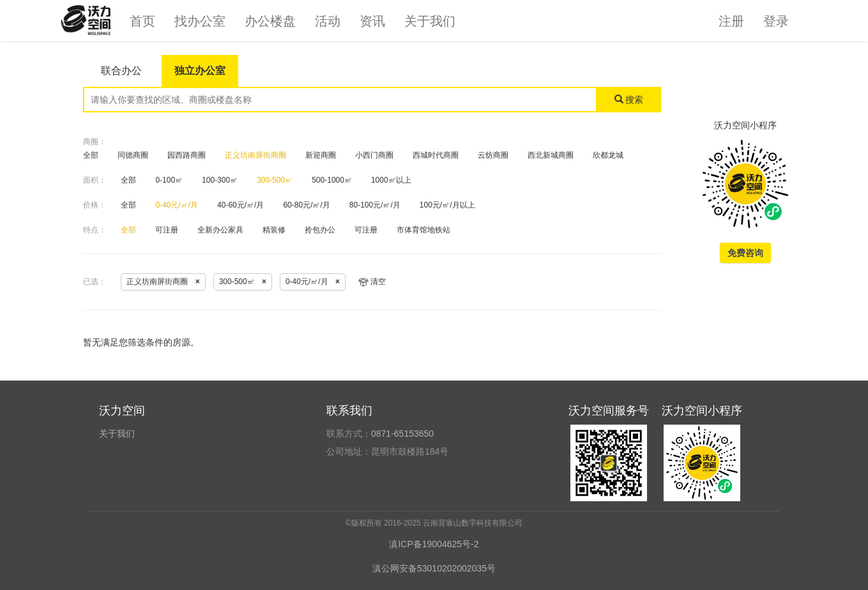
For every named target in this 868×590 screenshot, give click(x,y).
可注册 (167, 230)
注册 (731, 21)
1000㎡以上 (391, 180)
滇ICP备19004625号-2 (434, 544)
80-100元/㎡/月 (375, 205)
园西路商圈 (187, 155)
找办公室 (200, 21)
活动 (328, 21)
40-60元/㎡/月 (240, 205)
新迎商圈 (321, 155)
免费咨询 (745, 253)
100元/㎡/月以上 (447, 205)
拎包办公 (320, 230)
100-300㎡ (220, 180)
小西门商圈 (374, 155)
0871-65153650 (402, 434)
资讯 (372, 21)
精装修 (274, 230)
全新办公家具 (220, 230)
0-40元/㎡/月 (177, 205)
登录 (776, 21)
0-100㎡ (169, 180)
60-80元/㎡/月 (306, 205)
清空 (372, 282)
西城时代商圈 (436, 155)
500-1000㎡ (332, 180)
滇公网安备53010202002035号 (434, 568)
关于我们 (430, 21)
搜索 (629, 100)
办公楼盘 (270, 21)
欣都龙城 (608, 155)
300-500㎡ (275, 180)
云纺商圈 (493, 155)
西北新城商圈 (551, 155)
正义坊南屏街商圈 (255, 155)
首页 (142, 21)
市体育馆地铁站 (423, 230)
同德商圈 (133, 155)
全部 (91, 155)
